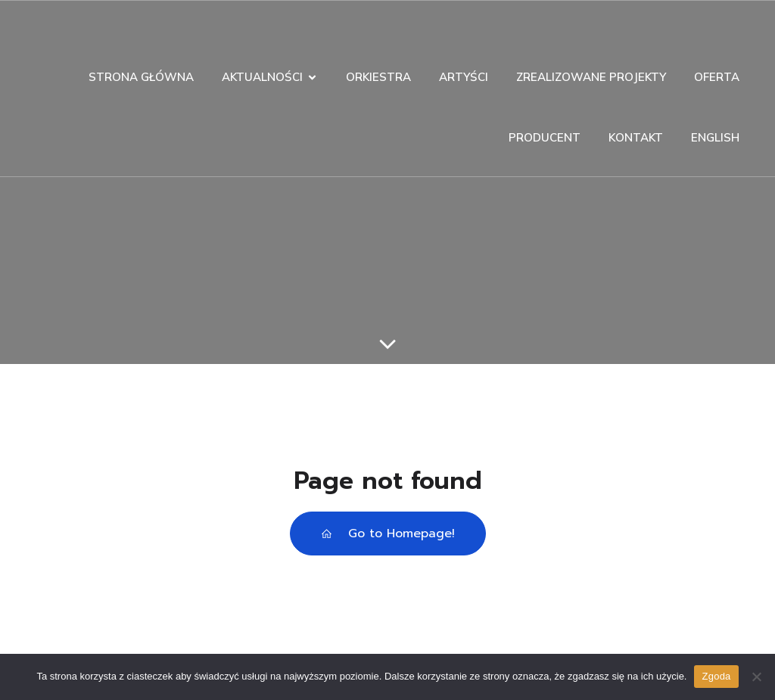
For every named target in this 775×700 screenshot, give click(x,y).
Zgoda (716, 676)
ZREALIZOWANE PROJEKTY (591, 77)
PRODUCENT (545, 137)
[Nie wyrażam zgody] (756, 677)
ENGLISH (715, 137)
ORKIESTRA (378, 77)
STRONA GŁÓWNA (141, 77)
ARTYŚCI (464, 77)
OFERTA (717, 77)
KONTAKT (636, 137)
